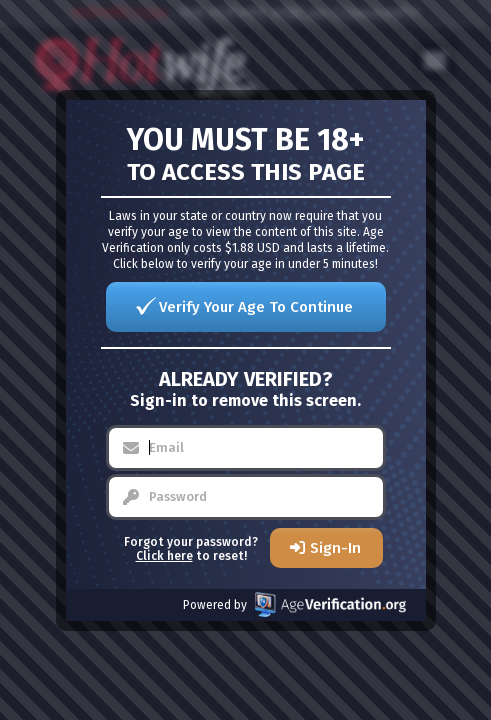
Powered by (294, 604)
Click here (164, 556)
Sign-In (335, 548)
